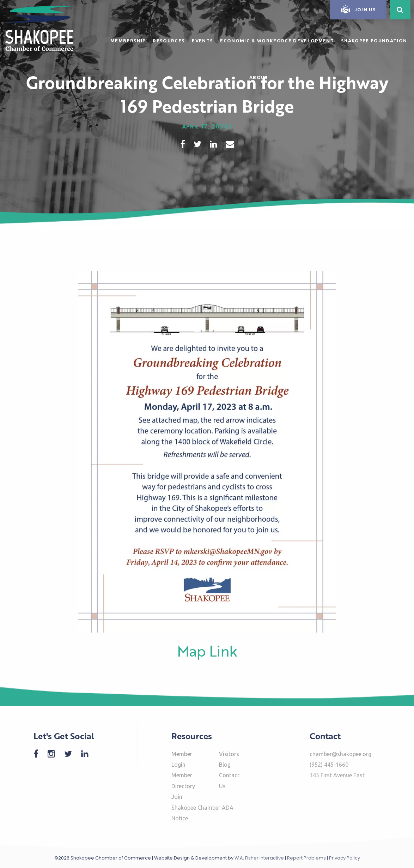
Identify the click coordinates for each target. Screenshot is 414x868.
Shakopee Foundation (374, 41)
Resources (169, 41)
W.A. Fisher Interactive (259, 858)
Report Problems (306, 858)
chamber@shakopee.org (340, 754)
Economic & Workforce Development (277, 41)
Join (177, 797)
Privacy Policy (345, 858)
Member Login (182, 759)
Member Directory (183, 780)
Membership (128, 41)
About (259, 77)
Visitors (229, 754)
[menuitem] (128, 40)
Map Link (207, 651)
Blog (225, 765)
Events (202, 41)
